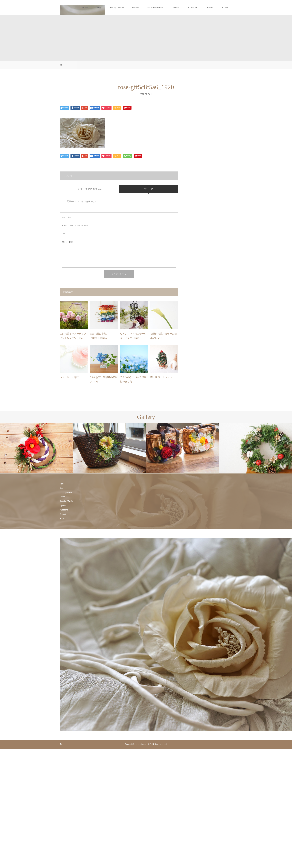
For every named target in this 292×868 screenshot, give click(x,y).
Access (225, 8)
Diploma (175, 8)
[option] (37, 448)
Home (85, 8)
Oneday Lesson (116, 8)
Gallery (136, 8)
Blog (99, 8)
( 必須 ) (67, 217)
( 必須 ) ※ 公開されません (75, 226)
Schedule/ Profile (155, 8)
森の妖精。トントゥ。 (162, 377)
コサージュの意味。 (70, 377)
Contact (209, 8)
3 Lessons (193, 8)
